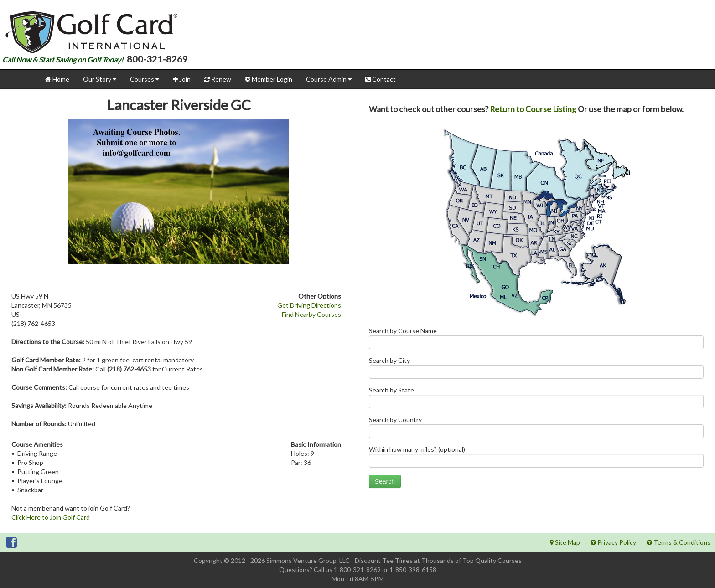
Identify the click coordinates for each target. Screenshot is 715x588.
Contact (381, 79)
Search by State (536, 400)
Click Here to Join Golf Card (51, 517)
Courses (145, 79)
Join (182, 79)
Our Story (100, 79)
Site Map (565, 542)
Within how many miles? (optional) (536, 459)
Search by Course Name (536, 340)
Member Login (269, 79)
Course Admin (329, 79)
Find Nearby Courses (311, 314)
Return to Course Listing (533, 109)
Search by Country (536, 429)
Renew (218, 79)
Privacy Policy (613, 542)
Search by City (536, 370)
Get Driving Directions (309, 305)
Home (57, 79)
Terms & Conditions (679, 542)
